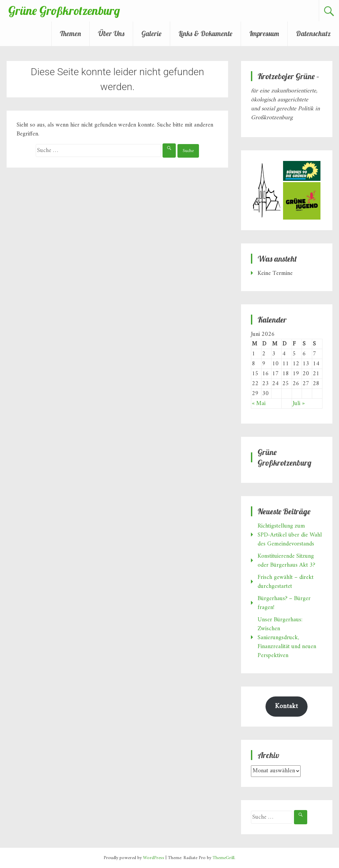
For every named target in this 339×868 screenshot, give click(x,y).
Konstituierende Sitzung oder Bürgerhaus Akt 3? (286, 561)
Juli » (299, 404)
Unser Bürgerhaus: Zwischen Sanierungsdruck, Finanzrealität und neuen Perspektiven (287, 638)
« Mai (259, 404)
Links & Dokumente (205, 33)
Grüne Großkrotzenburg (64, 10)
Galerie (151, 33)
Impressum (264, 33)
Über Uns (111, 33)
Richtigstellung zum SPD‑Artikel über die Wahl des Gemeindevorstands (290, 535)
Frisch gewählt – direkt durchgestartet (286, 582)
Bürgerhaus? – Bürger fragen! (284, 603)
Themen (71, 33)
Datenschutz (313, 33)
